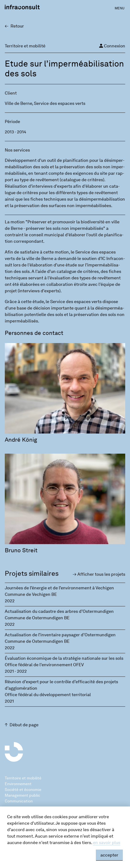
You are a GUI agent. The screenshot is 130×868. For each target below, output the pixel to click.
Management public (22, 795)
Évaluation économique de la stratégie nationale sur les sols (64, 658)
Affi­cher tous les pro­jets (101, 574)
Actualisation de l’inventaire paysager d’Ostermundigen (60, 635)
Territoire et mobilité (23, 778)
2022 (10, 601)
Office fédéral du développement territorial (48, 695)
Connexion (112, 46)
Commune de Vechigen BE (31, 594)
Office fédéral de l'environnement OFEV (44, 665)
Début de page (24, 725)
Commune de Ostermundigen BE (37, 618)
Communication (19, 801)
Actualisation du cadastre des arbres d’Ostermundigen (59, 611)
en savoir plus (107, 843)
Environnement (18, 784)
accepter (109, 855)
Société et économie (23, 790)
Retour (17, 26)
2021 (9, 701)
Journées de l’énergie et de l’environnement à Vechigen (59, 588)
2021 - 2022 (16, 671)
